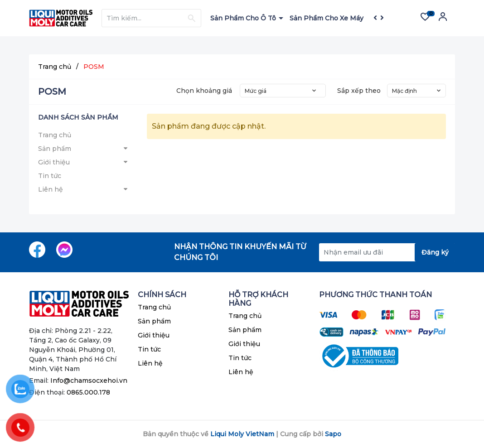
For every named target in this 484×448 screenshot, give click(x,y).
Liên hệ (51, 189)
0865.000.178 (88, 392)
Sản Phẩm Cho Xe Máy (327, 18)
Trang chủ (55, 135)
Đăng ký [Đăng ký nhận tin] (435, 252)
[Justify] (191, 18)
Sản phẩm (55, 149)
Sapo (333, 434)
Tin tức (50, 176)
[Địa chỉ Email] (387, 252)
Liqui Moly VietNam (242, 434)
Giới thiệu (54, 162)
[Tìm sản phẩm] (151, 18)
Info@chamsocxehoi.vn (89, 381)
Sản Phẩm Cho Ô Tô (244, 18)
